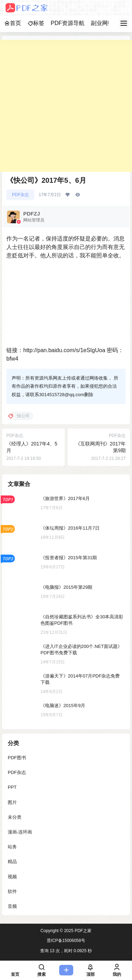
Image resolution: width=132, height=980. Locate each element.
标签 (36, 23)
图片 (12, 802)
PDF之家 (83, 931)
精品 (12, 862)
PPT (12, 787)
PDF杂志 (20, 195)
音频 (12, 906)
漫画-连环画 (20, 832)
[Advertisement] (66, 106)
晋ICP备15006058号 (66, 941)
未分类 (15, 817)
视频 (12, 876)
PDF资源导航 (68, 23)
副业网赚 (102, 23)
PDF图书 (17, 758)
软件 (12, 891)
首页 (13, 23)
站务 (12, 847)
